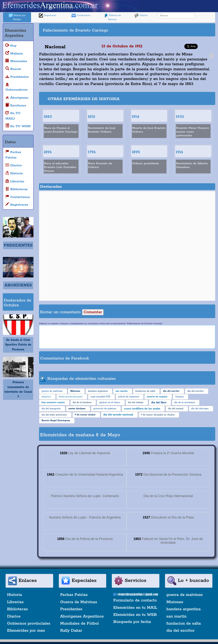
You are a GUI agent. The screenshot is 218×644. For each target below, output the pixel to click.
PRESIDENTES (18, 245)
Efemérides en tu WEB (135, 615)
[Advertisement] (174, 30)
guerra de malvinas (185, 595)
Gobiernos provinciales (29, 623)
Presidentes (71, 609)
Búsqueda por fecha (132, 622)
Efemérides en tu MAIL (135, 608)
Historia (15, 595)
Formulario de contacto (135, 600)
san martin (177, 616)
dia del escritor (181, 631)
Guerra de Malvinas (79, 602)
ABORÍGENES (18, 285)
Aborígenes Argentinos (82, 616)
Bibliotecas (17, 609)
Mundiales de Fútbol (80, 623)
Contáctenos (81, 15)
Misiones (175, 602)
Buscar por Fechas (17, 17)
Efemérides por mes (26, 631)
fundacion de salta (184, 623)
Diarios (141, 15)
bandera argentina (184, 609)
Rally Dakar (71, 631)
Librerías (15, 602)
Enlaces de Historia (112, 17)
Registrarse (47, 15)
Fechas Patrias (74, 595)
